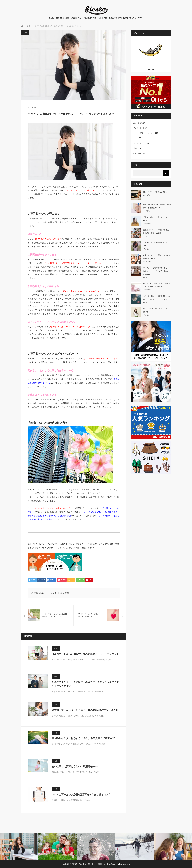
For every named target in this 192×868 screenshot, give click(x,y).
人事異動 (66, 593)
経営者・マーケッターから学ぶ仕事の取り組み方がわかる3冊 (85, 710)
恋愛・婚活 (137, 153)
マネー (136, 138)
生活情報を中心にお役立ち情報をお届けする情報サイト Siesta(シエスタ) (94, 864)
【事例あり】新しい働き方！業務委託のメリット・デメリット (85, 654)
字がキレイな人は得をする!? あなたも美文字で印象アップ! (84, 738)
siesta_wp (43, 593)
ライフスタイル (139, 143)
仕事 (25, 32)
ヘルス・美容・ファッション (144, 133)
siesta (151, 69)
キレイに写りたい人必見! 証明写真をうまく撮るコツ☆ (81, 795)
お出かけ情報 (138, 123)
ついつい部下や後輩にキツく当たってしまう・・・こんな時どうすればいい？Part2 (157, 271)
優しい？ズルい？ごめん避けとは (155, 192)
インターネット (139, 128)
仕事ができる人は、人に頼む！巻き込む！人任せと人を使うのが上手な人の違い (85, 684)
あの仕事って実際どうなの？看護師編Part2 (75, 766)
